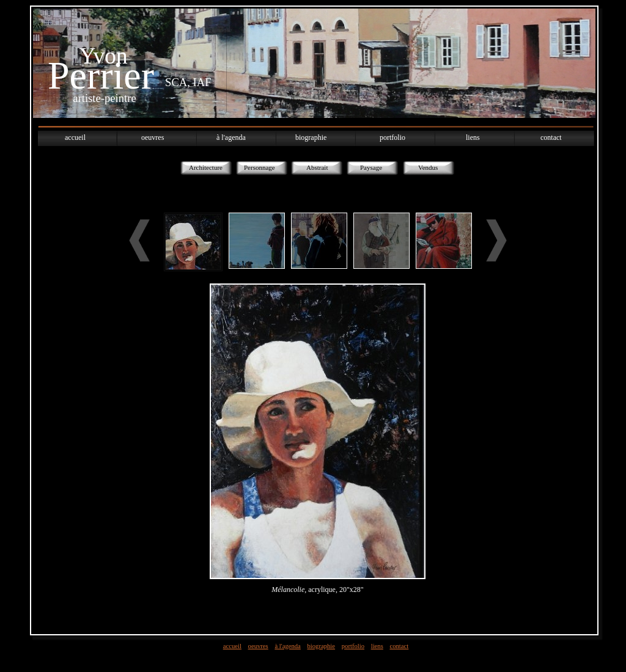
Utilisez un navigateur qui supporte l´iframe (318, 408)
